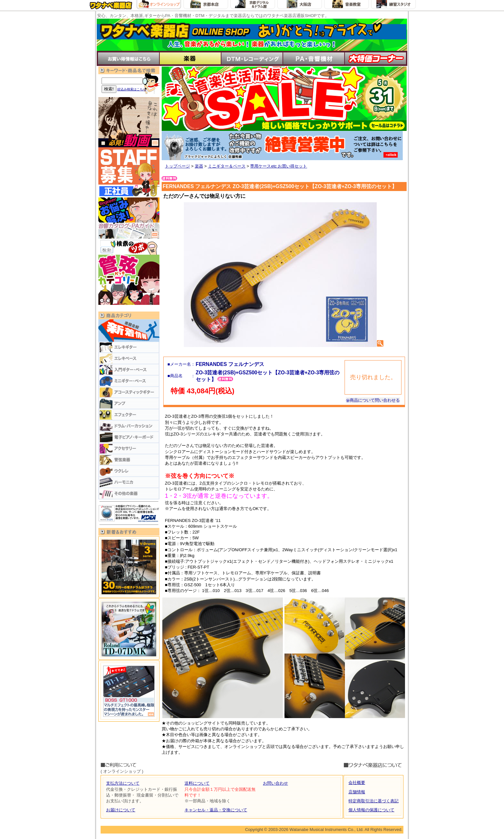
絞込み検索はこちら (132, 89)
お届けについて (121, 810)
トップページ (177, 166)
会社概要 (357, 783)
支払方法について (123, 783)
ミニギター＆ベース (227, 166)
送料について (197, 783)
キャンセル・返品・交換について (216, 810)
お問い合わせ (275, 783)
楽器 (199, 166)
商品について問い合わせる (373, 400)
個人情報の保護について (371, 810)
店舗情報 (357, 792)
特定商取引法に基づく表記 (373, 801)
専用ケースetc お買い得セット (279, 166)
